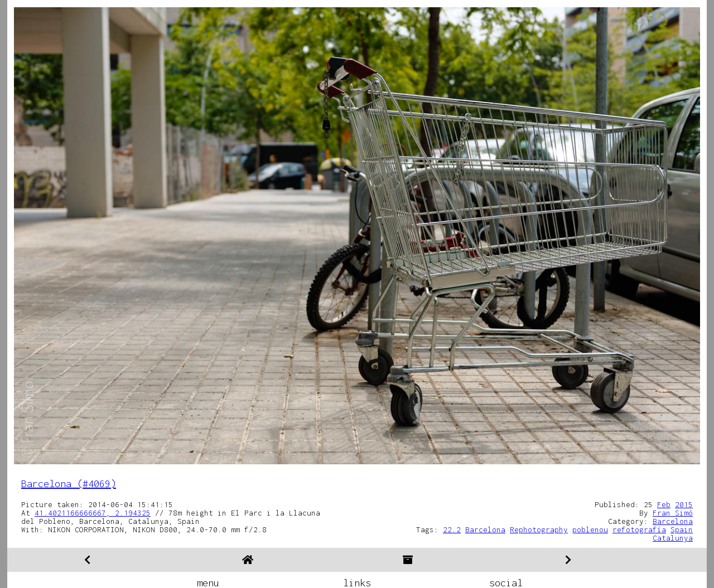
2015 (684, 504)
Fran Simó (673, 513)
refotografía (639, 529)
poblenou (590, 529)
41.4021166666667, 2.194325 (93, 513)
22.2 (452, 529)
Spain (682, 529)
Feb (664, 504)
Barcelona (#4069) (69, 483)
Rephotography (539, 529)
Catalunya (673, 538)
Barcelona (673, 521)
